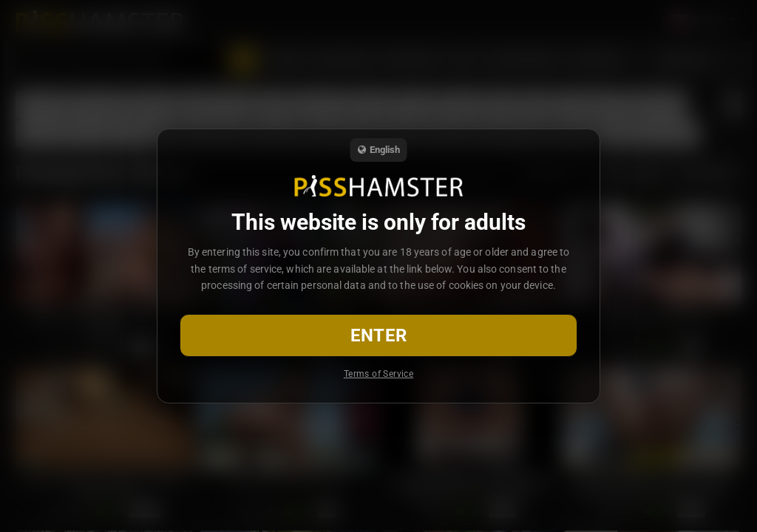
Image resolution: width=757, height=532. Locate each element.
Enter (379, 335)
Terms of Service (378, 374)
